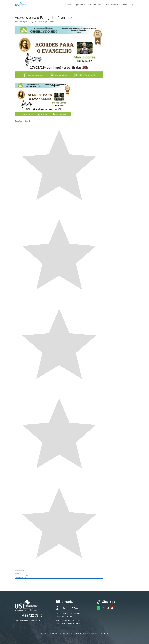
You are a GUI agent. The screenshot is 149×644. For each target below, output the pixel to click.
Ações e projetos (112, 5)
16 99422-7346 (31, 615)
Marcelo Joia (22, 22)
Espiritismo (79, 5)
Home (70, 5)
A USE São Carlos (95, 5)
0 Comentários (52, 22)
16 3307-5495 (71, 608)
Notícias (42, 22)
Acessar (18, 573)
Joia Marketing (87, 634)
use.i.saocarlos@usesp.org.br (31, 621)
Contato (126, 5)
